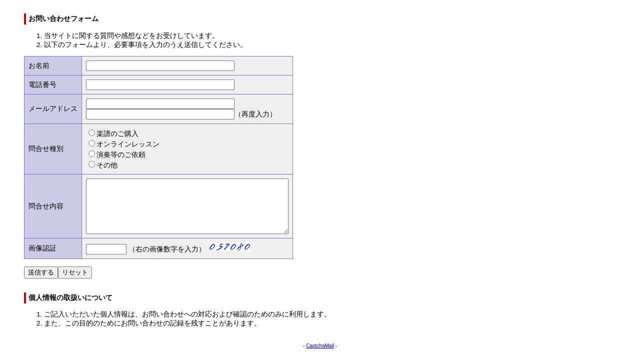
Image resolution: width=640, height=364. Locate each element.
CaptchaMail (320, 356)
